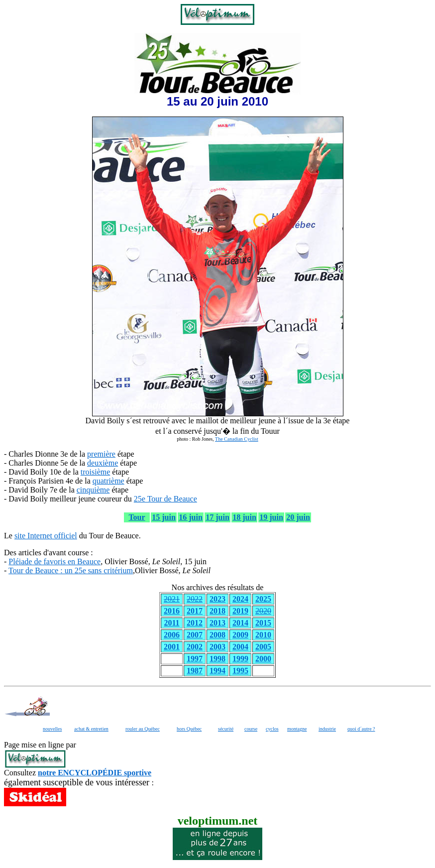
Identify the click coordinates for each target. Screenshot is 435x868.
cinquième (93, 490)
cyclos (272, 729)
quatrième (109, 481)
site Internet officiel (46, 536)
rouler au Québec (143, 729)
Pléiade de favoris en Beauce (54, 561)
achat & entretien (91, 729)
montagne (297, 729)
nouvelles (52, 729)
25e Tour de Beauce (165, 499)
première (101, 454)
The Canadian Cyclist (237, 439)
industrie (327, 729)
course (251, 729)
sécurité (226, 729)
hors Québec (189, 729)
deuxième (103, 463)
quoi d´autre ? (361, 729)
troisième (96, 472)
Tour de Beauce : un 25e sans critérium (71, 570)
